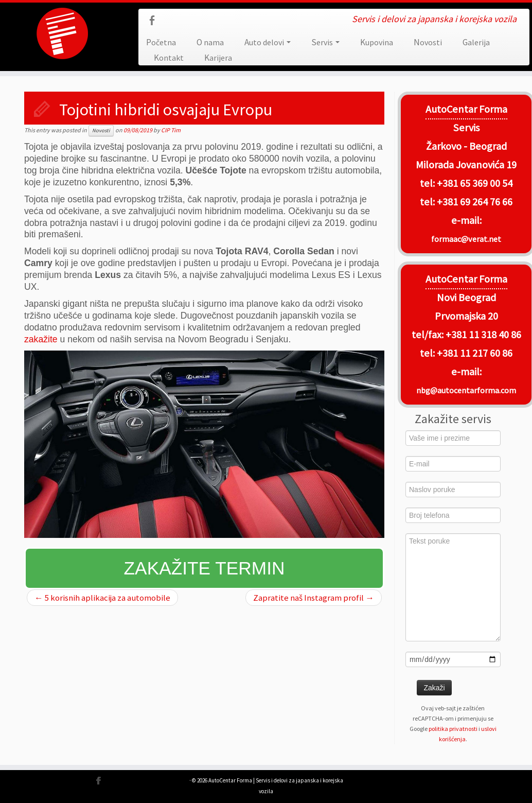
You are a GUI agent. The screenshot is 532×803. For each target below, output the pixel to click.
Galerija (476, 42)
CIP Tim (171, 130)
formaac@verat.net (466, 239)
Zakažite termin (205, 568)
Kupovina (377, 42)
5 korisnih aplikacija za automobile (102, 598)
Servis (325, 42)
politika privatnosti (453, 729)
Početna (161, 42)
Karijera (218, 58)
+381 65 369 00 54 (475, 183)
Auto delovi (268, 42)
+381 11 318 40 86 (482, 335)
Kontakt (169, 58)
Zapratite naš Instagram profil (314, 598)
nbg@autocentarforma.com (466, 390)
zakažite (41, 339)
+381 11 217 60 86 (475, 353)
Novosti (428, 42)
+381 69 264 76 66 (475, 202)
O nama (210, 42)
